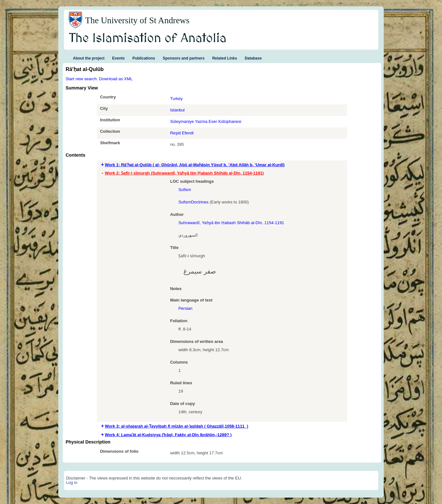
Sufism (185, 190)
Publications (144, 58)
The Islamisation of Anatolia (148, 39)
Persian (185, 308)
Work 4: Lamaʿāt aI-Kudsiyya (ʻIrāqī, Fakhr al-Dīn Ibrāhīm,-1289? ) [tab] (168, 435)
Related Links (225, 58)
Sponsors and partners (184, 58)
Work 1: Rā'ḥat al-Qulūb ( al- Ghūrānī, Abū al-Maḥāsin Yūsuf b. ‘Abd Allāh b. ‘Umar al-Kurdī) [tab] (195, 165)
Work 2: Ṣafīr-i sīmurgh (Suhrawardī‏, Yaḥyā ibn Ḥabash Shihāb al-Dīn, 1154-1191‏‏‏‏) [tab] (184, 173)
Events (118, 58)
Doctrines (200, 202)
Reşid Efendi (182, 133)
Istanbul (177, 110)
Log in (71, 483)
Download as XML (116, 79)
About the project (89, 58)
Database (253, 58)
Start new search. (82, 79)
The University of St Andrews (137, 20)
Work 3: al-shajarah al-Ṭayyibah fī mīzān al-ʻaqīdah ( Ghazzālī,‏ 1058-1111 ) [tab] (176, 426)
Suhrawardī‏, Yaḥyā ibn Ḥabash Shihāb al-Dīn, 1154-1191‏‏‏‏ (231, 223)
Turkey (176, 99)
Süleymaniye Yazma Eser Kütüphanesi (206, 121)
